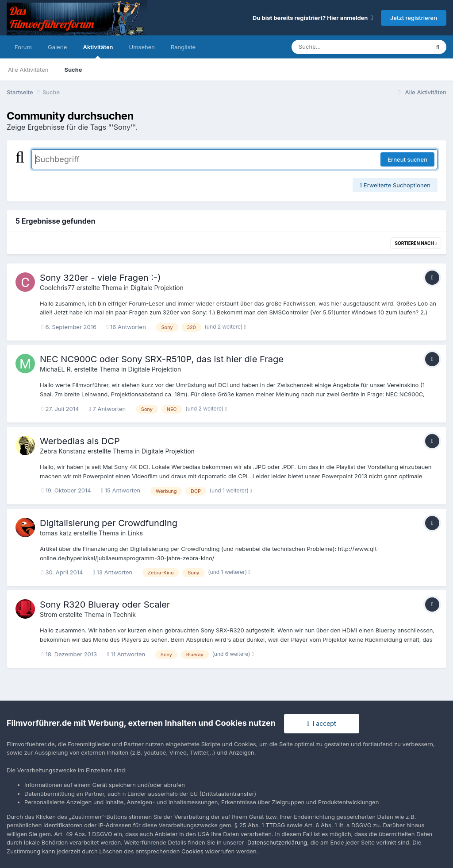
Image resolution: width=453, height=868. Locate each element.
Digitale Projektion (157, 288)
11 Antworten (126, 654)
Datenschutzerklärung (277, 842)
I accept (322, 723)
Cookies (192, 851)
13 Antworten (113, 572)
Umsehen (142, 47)
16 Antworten (126, 327)
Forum (23, 47)
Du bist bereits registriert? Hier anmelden (313, 18)
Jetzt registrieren (414, 18)
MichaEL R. (56, 369)
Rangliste (183, 47)
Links (135, 533)
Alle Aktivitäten (28, 70)
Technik (124, 614)
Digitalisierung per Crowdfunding (109, 523)
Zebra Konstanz (63, 451)
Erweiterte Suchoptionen (395, 185)
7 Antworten (107, 409)
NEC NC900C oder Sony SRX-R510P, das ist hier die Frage (162, 359)
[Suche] (343, 47)
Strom (48, 614)
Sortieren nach (416, 243)
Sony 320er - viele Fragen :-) (100, 278)
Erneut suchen (407, 159)
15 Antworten (121, 490)
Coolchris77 (57, 288)
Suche (73, 70)
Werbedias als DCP (80, 441)
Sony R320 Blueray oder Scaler (105, 604)
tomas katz (56, 533)
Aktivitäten (98, 51)
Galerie (57, 47)
